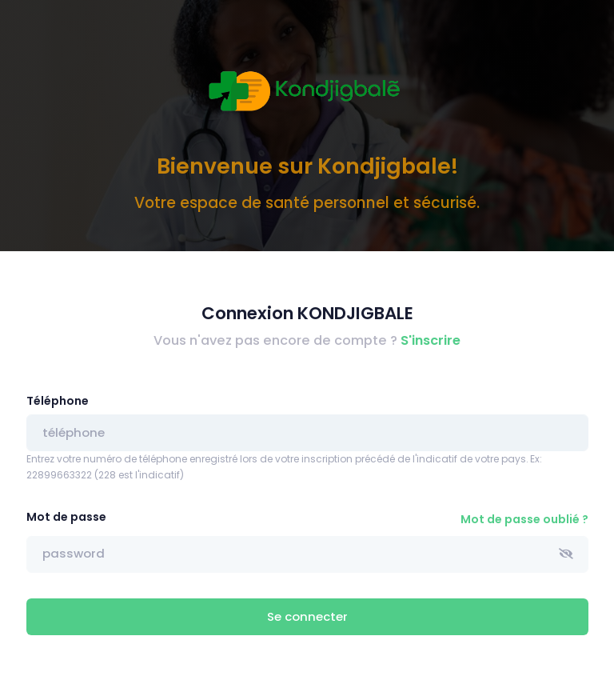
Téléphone (58, 401)
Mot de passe (66, 517)
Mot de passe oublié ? (524, 519)
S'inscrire (431, 340)
